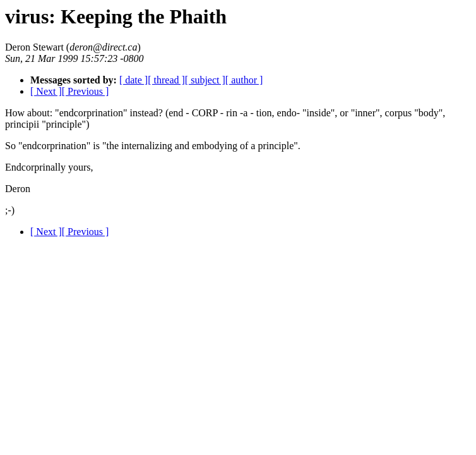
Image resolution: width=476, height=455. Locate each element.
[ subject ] (205, 80)
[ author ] (244, 80)
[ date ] (134, 80)
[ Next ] (46, 91)
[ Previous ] (86, 91)
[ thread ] (166, 80)
